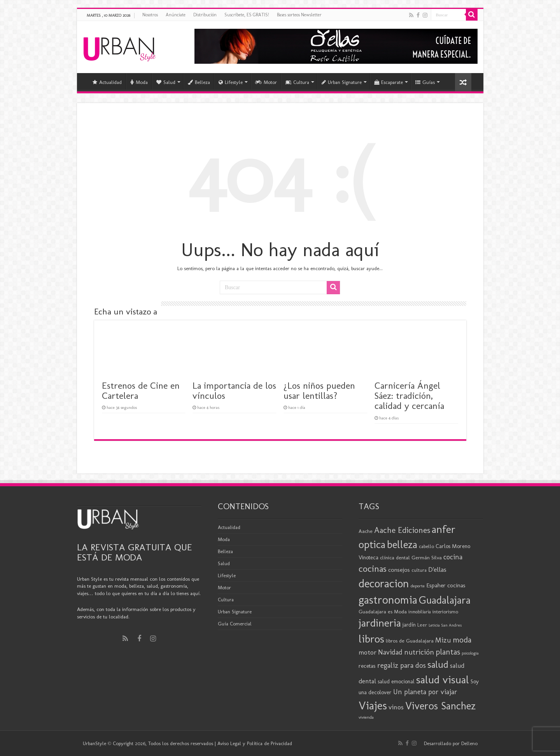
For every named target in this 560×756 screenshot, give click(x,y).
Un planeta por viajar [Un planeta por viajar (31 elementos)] (425, 692)
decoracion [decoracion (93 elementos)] (384, 583)
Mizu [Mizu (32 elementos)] (443, 640)
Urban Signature (342, 82)
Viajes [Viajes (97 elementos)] (373, 705)
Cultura (297, 82)
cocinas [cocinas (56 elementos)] (373, 569)
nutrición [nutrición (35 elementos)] (419, 652)
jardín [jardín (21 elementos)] (409, 625)
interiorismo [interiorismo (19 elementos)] (445, 612)
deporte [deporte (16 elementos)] (418, 586)
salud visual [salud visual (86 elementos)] (443, 679)
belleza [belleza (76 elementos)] (402, 545)
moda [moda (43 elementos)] (462, 640)
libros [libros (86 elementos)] (371, 639)
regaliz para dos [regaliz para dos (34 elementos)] (402, 665)
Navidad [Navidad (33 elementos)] (390, 652)
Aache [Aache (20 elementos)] (366, 531)
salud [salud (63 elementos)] (438, 664)
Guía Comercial (235, 624)
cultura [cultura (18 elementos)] (419, 570)
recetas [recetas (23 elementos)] (367, 666)
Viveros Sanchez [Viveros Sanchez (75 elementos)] (440, 706)
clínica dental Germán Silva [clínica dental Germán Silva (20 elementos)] (411, 557)
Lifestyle (231, 82)
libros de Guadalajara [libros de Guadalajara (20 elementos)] (410, 641)
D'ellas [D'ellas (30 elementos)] (437, 569)
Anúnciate (176, 15)
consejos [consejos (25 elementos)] (399, 570)
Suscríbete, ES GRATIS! (247, 15)
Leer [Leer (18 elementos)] (422, 625)
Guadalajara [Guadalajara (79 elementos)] (445, 600)
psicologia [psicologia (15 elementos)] (470, 653)
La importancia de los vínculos (234, 390)
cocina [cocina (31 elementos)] (453, 557)
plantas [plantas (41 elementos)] (448, 652)
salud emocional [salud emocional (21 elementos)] (396, 682)
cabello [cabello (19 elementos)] (426, 546)
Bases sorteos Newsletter (299, 15)
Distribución (205, 15)
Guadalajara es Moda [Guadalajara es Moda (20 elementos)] (383, 611)
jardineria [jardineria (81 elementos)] (380, 623)
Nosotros (150, 15)
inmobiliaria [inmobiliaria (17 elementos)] (420, 612)
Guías (425, 82)
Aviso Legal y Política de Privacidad (255, 743)
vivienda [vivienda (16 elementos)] (366, 717)
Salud (166, 82)
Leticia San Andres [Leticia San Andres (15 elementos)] (445, 625)
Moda (139, 82)
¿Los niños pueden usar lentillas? (319, 390)
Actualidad (107, 82)
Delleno (469, 743)
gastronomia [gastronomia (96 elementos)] (388, 600)
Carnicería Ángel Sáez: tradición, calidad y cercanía (409, 396)
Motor (266, 82)
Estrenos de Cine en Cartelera (141, 390)
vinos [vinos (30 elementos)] (396, 707)
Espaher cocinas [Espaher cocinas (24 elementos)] (446, 585)
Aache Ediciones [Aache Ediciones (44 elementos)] (402, 530)
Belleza (199, 82)
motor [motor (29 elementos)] (367, 652)
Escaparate (388, 82)
